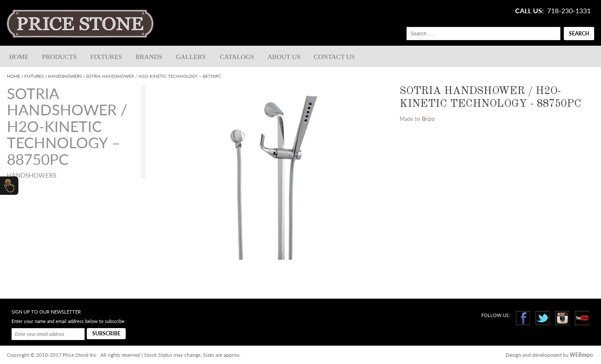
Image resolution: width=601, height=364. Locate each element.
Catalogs (237, 57)
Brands (149, 57)
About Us (284, 57)
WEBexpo (581, 355)
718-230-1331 (569, 11)
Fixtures (106, 57)
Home (19, 57)
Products (59, 57)
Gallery (191, 57)
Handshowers (65, 76)
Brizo (428, 119)
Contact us (334, 57)
